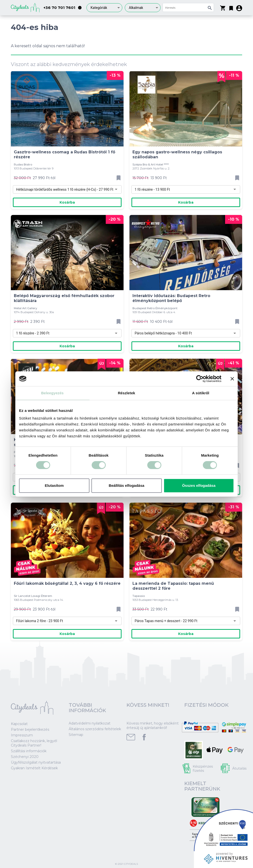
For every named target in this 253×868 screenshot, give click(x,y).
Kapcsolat (19, 724)
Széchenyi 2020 (25, 757)
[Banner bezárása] (232, 379)
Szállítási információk (29, 751)
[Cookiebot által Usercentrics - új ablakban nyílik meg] (200, 379)
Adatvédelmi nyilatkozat (90, 723)
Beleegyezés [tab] (52, 393)
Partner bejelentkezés (30, 729)
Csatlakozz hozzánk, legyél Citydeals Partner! (34, 743)
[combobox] (104, 8)
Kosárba (67, 202)
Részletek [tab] (126, 393)
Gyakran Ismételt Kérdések (34, 768)
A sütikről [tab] (201, 393)
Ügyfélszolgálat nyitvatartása (36, 762)
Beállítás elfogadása (126, 485)
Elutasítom (54, 485)
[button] (231, 7)
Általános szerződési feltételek (95, 729)
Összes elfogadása (199, 485)
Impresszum (22, 735)
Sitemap (76, 735)
